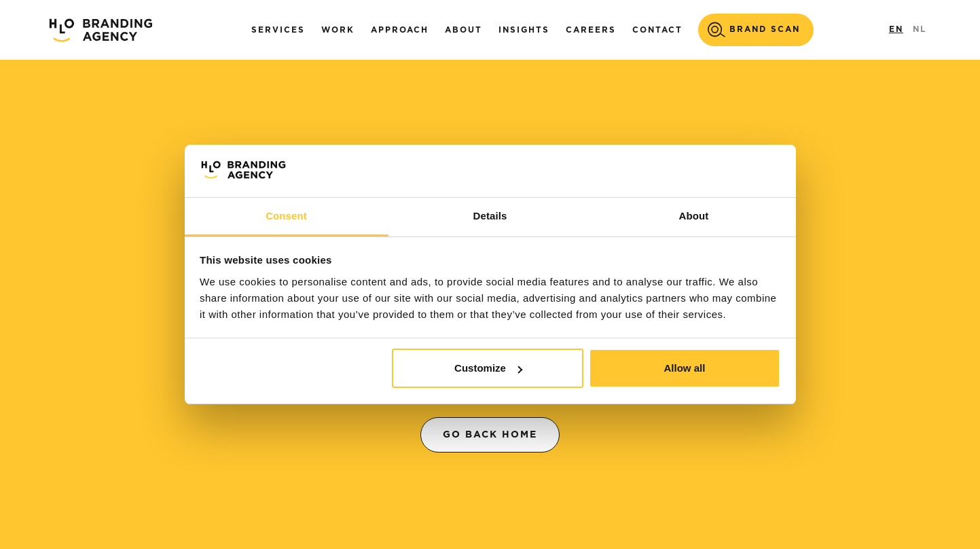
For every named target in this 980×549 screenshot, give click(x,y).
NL (920, 30)
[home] (101, 30)
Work (338, 30)
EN (896, 30)
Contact (657, 30)
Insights (524, 30)
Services (278, 30)
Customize (488, 368)
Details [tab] (490, 216)
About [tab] (694, 216)
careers (591, 30)
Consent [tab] (286, 216)
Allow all (685, 368)
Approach (400, 30)
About (464, 30)
